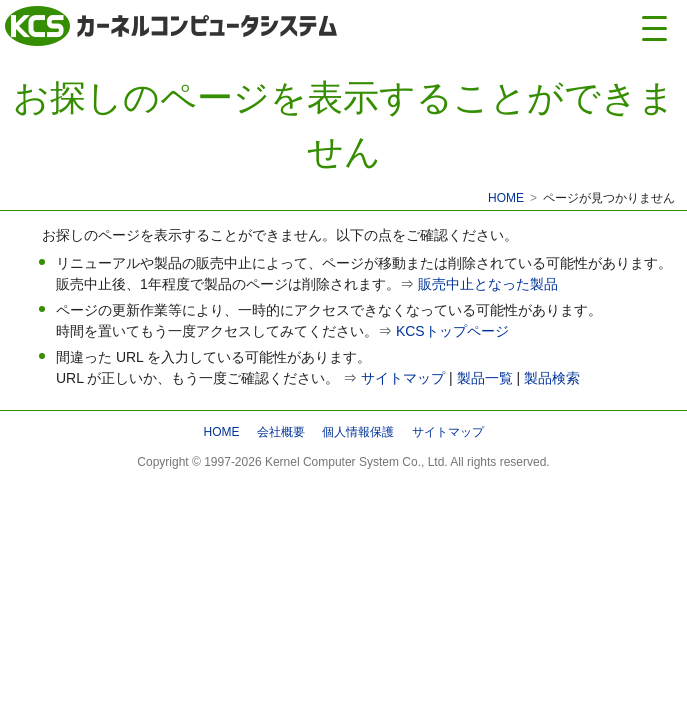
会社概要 (281, 432)
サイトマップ (403, 378)
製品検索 (552, 378)
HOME (506, 198)
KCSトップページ (452, 331)
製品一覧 (485, 378)
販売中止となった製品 (488, 284)
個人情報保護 (358, 432)
